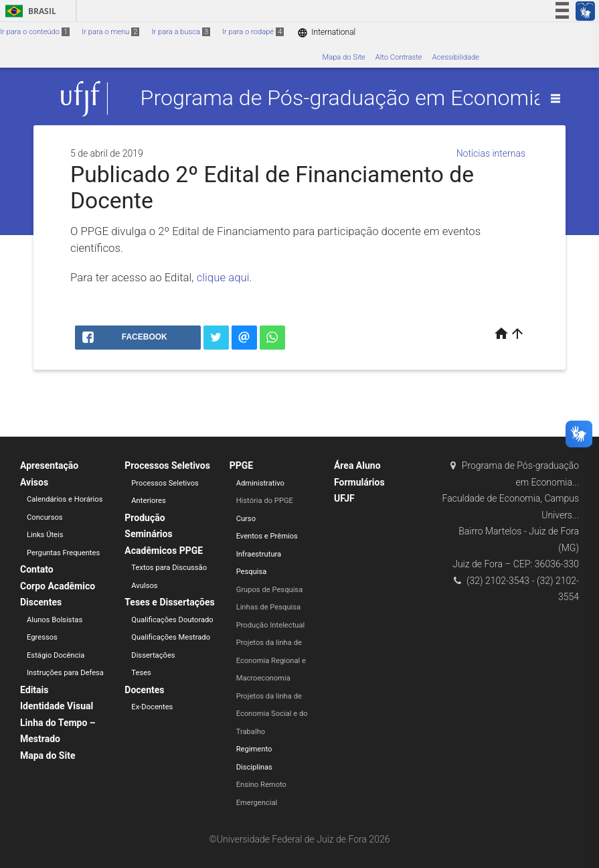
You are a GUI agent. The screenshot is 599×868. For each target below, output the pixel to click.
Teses (141, 673)
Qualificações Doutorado (172, 620)
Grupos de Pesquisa (270, 590)
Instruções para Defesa (65, 673)
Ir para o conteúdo (35, 32)
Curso (246, 519)
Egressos (42, 637)
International (326, 32)
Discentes (41, 602)
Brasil (28, 11)
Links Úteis (45, 535)
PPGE (241, 465)
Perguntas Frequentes (63, 553)
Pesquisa (252, 572)
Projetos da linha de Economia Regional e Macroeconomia (271, 660)
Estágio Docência (56, 655)
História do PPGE (265, 501)
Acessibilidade (456, 57)
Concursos (45, 517)
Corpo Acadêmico (58, 586)
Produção (145, 518)
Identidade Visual (57, 706)
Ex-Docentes (152, 707)
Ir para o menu (110, 32)
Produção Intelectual (271, 625)
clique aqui (223, 277)
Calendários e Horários (65, 499)
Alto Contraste (399, 57)
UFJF (344, 498)
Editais (34, 690)
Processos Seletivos (167, 465)
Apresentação (49, 465)
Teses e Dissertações (169, 602)
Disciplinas (254, 767)
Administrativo (260, 483)
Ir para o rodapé (253, 32)
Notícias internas (491, 153)
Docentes (144, 690)
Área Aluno (357, 465)
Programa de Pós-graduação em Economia (343, 98)
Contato (37, 569)
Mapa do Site (343, 57)
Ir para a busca (181, 32)
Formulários (359, 482)
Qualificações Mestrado (171, 637)
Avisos (34, 482)
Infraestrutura (259, 554)
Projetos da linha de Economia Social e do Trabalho (272, 714)
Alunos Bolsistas (55, 620)
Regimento (254, 749)
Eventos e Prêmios (267, 536)
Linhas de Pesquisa (269, 607)
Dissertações (153, 655)
